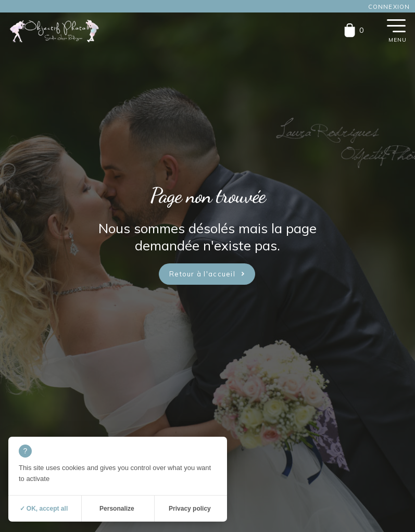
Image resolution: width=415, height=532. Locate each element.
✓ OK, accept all (44, 509)
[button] (396, 25)
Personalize (117, 509)
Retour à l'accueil (202, 274)
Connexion (389, 7)
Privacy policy (190, 509)
